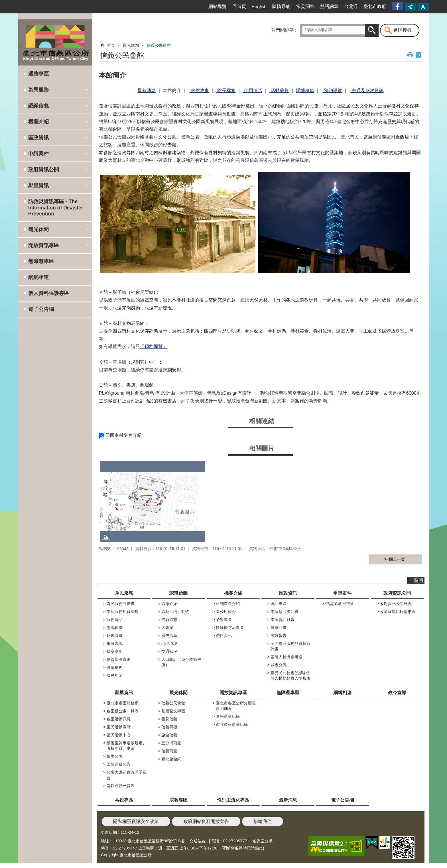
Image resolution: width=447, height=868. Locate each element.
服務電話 (115, 620)
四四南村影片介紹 (123, 435)
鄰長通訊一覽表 (121, 786)
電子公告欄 (41, 309)
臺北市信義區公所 (55, 42)
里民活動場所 (119, 727)
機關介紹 (233, 593)
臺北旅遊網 (171, 759)
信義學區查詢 (119, 659)
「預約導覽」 (154, 346)
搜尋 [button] (372, 30)
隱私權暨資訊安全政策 (136, 821)
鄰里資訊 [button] (38, 186)
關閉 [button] (418, 580)
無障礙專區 (41, 261)
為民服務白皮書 (121, 604)
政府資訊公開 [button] (44, 170)
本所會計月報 (283, 620)
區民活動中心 (119, 735)
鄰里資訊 (124, 693)
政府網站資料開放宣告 (206, 821)
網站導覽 (218, 6)
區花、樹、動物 (175, 612)
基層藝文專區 (173, 711)
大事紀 (167, 627)
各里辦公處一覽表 (123, 711)
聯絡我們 (263, 821)
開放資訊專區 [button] (44, 245)
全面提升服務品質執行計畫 (290, 646)
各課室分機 (263, 841)
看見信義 (169, 719)
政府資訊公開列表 (396, 604)
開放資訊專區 (233, 693)
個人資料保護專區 (49, 293)
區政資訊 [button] (38, 138)
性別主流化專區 (233, 800)
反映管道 (115, 635)
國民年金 (115, 675)
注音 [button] (418, 55)
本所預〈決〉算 (285, 612)
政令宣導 (397, 693)
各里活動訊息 (119, 719)
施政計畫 (279, 627)
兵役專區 (124, 800)
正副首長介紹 (228, 604)
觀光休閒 (131, 45)
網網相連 (38, 277)
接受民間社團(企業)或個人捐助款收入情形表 (290, 676)
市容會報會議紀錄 (232, 724)
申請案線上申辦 (339, 604)
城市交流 (279, 665)
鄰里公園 (115, 756)
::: (20, 5)
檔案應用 (115, 651)
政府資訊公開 (397, 593)
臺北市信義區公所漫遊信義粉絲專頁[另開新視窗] (398, 6)
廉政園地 (115, 643)
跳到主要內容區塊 (3, 3)
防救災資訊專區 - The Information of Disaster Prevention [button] (56, 208)
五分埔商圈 (171, 743)
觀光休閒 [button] (38, 229)
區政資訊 (288, 593)
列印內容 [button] (410, 55)
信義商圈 (169, 751)
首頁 (111, 45)
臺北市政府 (375, 6)
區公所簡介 (226, 612)
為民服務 (124, 593)
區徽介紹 (169, 604)
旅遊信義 (169, 735)
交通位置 (198, 841)
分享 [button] (411, 7)
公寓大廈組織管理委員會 (127, 775)
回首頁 (239, 6)
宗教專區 (178, 800)
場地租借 (115, 627)
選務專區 (38, 74)
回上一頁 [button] (397, 559)
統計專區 (279, 604)
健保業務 (115, 667)
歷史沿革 (169, 635)
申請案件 (342, 593)
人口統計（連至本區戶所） (181, 662)
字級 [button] (423, 7)
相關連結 (262, 421)
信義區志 (169, 620)
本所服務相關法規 (123, 612)
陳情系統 (281, 6)
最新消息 (288, 800)
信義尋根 (169, 727)
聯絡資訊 (224, 635)
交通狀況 (169, 651)
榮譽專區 (224, 620)
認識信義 (178, 593)
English (259, 7)
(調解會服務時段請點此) (243, 848)
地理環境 (169, 643)
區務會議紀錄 (228, 716)
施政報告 (279, 635)
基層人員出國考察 (287, 657)
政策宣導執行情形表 (398, 612)
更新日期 (109, 832)
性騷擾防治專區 (230, 627)
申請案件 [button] (38, 154)
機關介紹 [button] (38, 122)
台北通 (351, 6)
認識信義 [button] (38, 106)
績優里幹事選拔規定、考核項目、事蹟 (127, 746)
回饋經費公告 (119, 764)
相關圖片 (262, 448)
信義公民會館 (159, 45)
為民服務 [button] (38, 90)
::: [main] (101, 44)
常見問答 (305, 6)
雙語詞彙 (329, 6)
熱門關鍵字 (283, 30)
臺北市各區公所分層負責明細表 (236, 706)
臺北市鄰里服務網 (123, 703)
